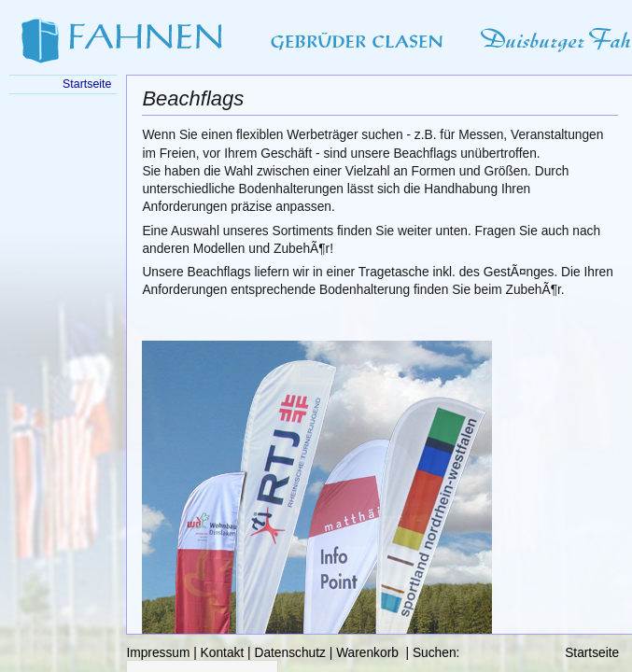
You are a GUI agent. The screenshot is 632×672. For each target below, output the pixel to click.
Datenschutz (289, 653)
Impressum (158, 653)
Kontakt (223, 653)
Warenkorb (367, 653)
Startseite (592, 653)
